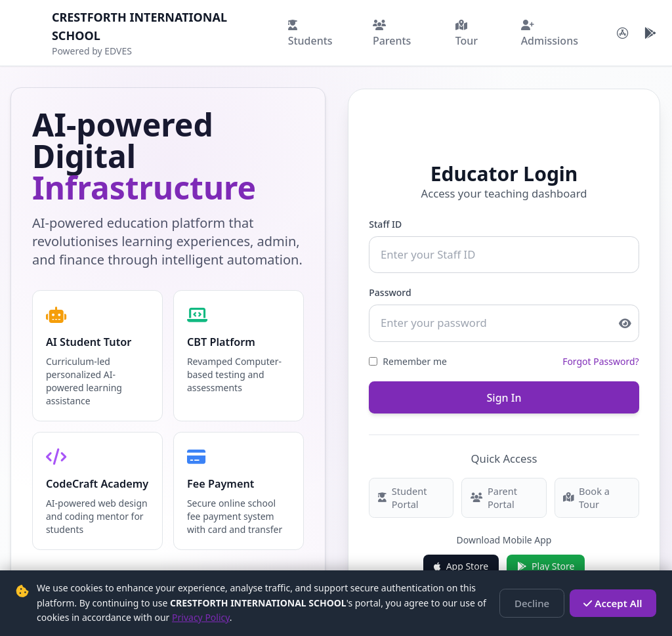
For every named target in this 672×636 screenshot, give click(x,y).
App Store (461, 558)
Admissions (550, 34)
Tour (467, 34)
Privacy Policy (201, 617)
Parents (392, 34)
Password (389, 290)
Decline (540, 603)
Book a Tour (597, 491)
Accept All (616, 603)
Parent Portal (493, 491)
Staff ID (385, 223)
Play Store (546, 558)
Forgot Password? (601, 357)
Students (310, 34)
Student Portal (400, 491)
